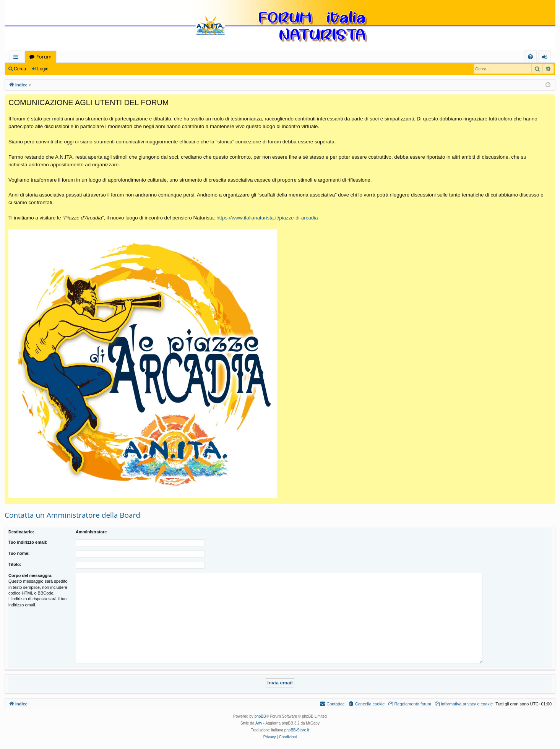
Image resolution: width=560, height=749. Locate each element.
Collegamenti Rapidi (17, 58)
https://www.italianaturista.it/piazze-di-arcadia (267, 218)
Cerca (20, 69)
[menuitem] (530, 57)
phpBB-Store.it (297, 730)
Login (43, 69)
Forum (44, 57)
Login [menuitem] (546, 58)
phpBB (260, 716)
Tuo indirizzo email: (28, 542)
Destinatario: (21, 532)
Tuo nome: (19, 553)
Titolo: (15, 564)
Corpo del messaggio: (31, 575)
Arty (259, 723)
